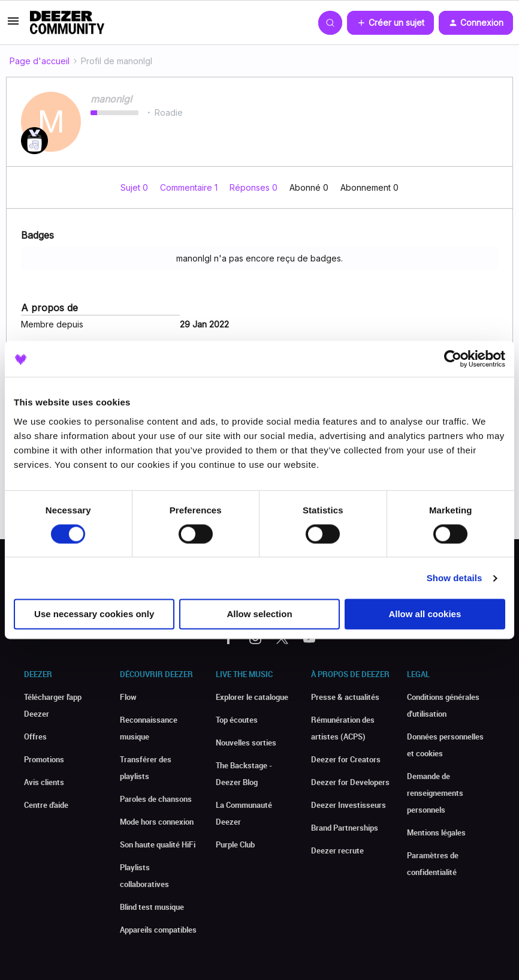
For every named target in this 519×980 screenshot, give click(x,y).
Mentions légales (436, 832)
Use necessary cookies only (94, 614)
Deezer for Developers (350, 782)
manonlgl (111, 99)
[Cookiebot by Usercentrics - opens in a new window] (453, 359)
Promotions (44, 759)
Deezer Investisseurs (348, 805)
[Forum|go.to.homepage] (67, 23)
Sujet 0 (135, 187)
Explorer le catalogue (252, 697)
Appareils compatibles (158, 930)
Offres (35, 736)
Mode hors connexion (157, 822)
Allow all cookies (425, 614)
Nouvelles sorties (246, 742)
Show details (455, 578)
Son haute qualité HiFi (158, 844)
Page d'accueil (40, 61)
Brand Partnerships (345, 828)
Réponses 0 (255, 187)
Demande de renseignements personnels (435, 793)
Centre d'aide (46, 805)
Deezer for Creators (346, 759)
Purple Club (235, 844)
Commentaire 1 (190, 187)
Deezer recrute (337, 850)
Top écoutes (237, 720)
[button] (13, 25)
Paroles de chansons (156, 799)
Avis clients (44, 782)
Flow (128, 697)
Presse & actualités (345, 697)
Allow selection (259, 614)
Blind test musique (152, 907)
